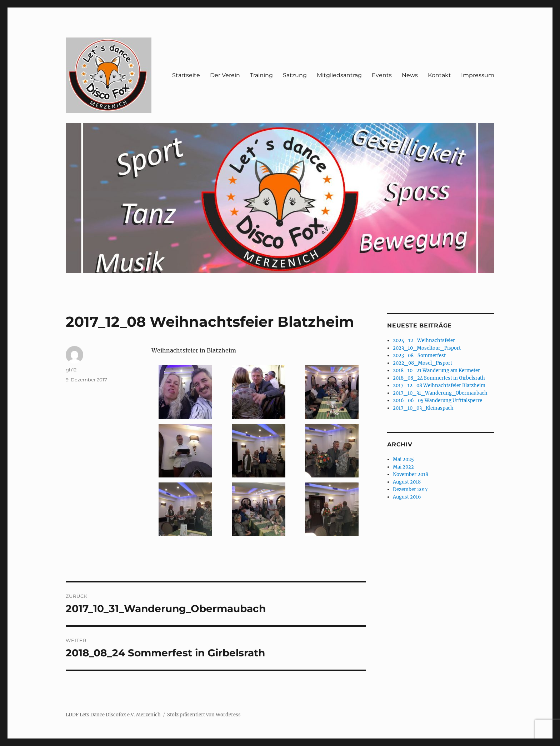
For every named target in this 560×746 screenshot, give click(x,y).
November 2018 (411, 474)
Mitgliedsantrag (339, 75)
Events (382, 75)
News (410, 75)
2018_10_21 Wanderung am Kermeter (436, 371)
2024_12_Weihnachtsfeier (424, 341)
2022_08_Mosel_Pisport (422, 363)
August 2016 (407, 497)
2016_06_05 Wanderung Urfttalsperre (437, 400)
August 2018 (407, 482)
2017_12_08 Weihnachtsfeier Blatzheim (439, 385)
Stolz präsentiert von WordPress (204, 715)
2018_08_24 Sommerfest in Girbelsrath (439, 378)
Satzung (295, 75)
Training (261, 75)
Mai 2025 (403, 459)
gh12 (71, 370)
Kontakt (439, 75)
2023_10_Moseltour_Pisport (427, 348)
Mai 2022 (403, 467)
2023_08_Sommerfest (419, 356)
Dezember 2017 (410, 489)
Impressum (478, 75)
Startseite (186, 75)
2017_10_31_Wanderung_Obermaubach (440, 393)
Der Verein (225, 75)
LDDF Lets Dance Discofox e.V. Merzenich (113, 715)
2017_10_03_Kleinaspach (423, 408)
